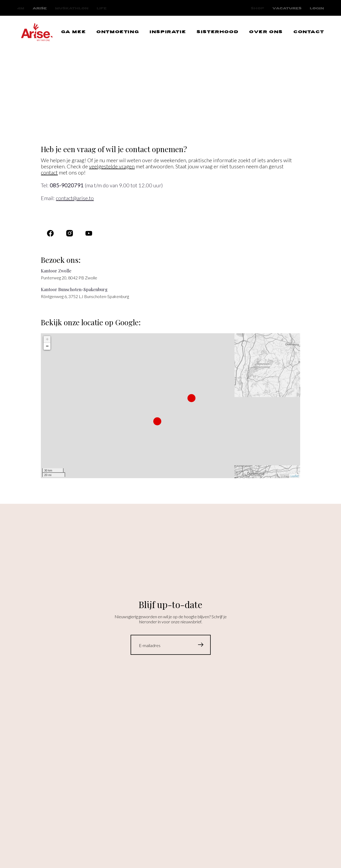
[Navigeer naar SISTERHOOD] (217, 32)
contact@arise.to (75, 198)
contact (49, 172)
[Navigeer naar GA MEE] (74, 32)
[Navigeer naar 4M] (21, 8)
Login (317, 8)
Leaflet (295, 476)
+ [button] (47, 339)
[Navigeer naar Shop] (257, 8)
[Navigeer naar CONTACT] (309, 32)
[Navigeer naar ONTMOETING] (118, 32)
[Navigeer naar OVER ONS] (266, 32)
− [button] (47, 346)
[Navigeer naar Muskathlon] (72, 8)
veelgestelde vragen (112, 166)
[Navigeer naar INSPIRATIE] (168, 32)
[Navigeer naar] (89, 233)
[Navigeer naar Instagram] (69, 233)
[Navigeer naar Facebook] (50, 233)
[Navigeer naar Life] (102, 8)
